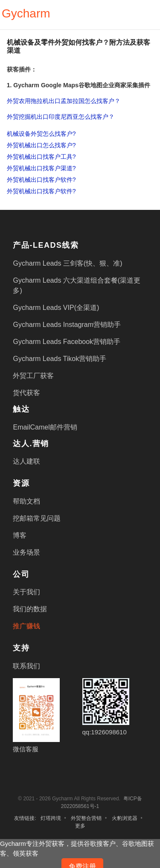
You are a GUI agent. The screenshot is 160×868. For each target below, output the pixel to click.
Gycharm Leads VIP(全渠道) (56, 308)
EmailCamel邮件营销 (45, 427)
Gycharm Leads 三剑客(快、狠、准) (67, 263)
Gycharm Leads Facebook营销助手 (67, 342)
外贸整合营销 (86, 818)
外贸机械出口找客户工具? (41, 157)
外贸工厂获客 (33, 376)
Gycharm (26, 13)
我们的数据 (30, 609)
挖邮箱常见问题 (37, 518)
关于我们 (26, 592)
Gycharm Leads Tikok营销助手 (60, 359)
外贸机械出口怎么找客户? (41, 145)
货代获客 (26, 393)
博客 (20, 535)
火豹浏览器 (125, 818)
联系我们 (26, 666)
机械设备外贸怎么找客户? (41, 134)
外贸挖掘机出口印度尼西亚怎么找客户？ (61, 117)
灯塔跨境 (51, 818)
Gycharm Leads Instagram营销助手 (67, 325)
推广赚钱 (26, 626)
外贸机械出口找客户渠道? (41, 168)
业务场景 (26, 552)
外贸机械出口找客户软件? (41, 180)
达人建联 (26, 461)
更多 (80, 826)
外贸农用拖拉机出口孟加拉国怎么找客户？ (64, 101)
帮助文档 (26, 501)
